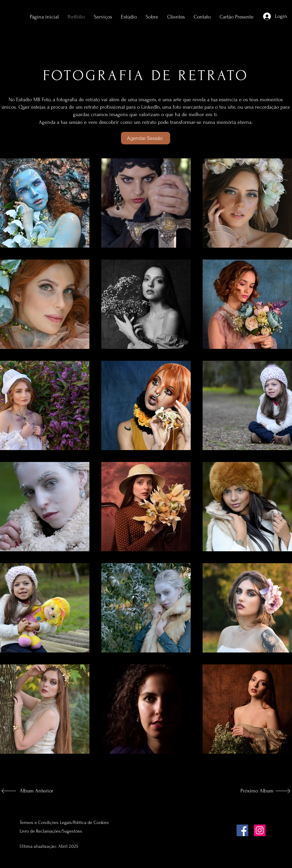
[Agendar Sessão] (146, 138)
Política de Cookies (91, 822)
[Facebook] (242, 830)
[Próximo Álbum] (254, 791)
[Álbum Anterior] (39, 791)
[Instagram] (260, 830)
